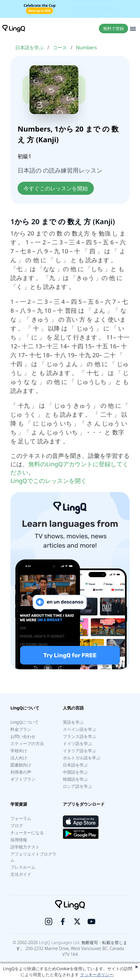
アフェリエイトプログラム (33, 857)
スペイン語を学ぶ (80, 729)
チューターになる (27, 833)
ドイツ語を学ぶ (77, 743)
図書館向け (21, 765)
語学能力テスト (25, 847)
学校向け (19, 751)
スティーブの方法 (27, 743)
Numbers (86, 48)
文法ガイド (21, 874)
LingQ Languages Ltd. (59, 942)
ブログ (17, 825)
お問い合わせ (23, 736)
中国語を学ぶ (75, 772)
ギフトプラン (23, 779)
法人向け (19, 758)
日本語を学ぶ (29, 48)
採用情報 (19, 840)
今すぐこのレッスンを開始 (56, 188)
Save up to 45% (39, 11)
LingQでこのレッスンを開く (49, 481)
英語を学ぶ (73, 722)
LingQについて (25, 722)
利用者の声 (21, 772)
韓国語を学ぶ (75, 779)
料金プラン (21, 729)
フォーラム (21, 818)
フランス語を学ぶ (80, 736)
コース (60, 48)
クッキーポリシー (97, 975)
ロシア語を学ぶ (77, 786)
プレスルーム (23, 867)
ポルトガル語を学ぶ (82, 758)
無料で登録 (113, 28)
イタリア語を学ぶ (80, 751)
